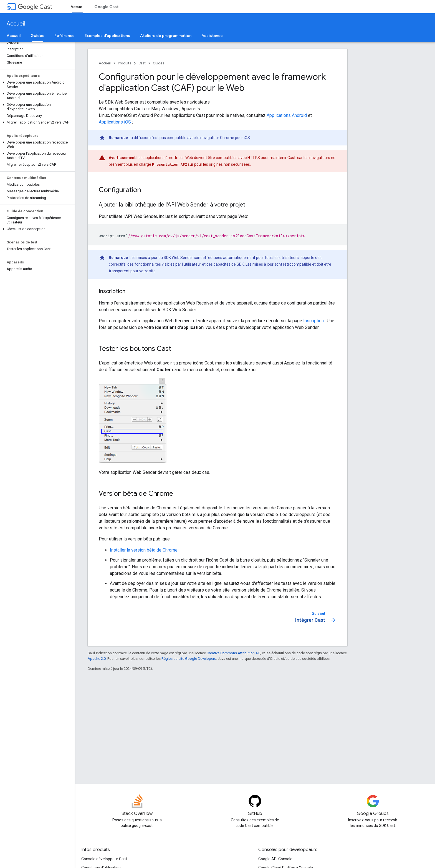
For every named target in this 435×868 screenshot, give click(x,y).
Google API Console (275, 859)
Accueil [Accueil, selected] (77, 7)
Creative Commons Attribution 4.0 (233, 653)
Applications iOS (115, 122)
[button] (36, 85)
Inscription (313, 321)
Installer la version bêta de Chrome (144, 550)
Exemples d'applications (107, 36)
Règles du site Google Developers (189, 659)
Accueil (16, 24)
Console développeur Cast (104, 859)
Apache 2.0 (97, 659)
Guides (159, 63)
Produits (125, 63)
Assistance (212, 36)
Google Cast (106, 7)
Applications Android (287, 115)
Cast (35, 7)
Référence (65, 36)
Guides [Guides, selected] (37, 36)
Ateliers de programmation (166, 36)
